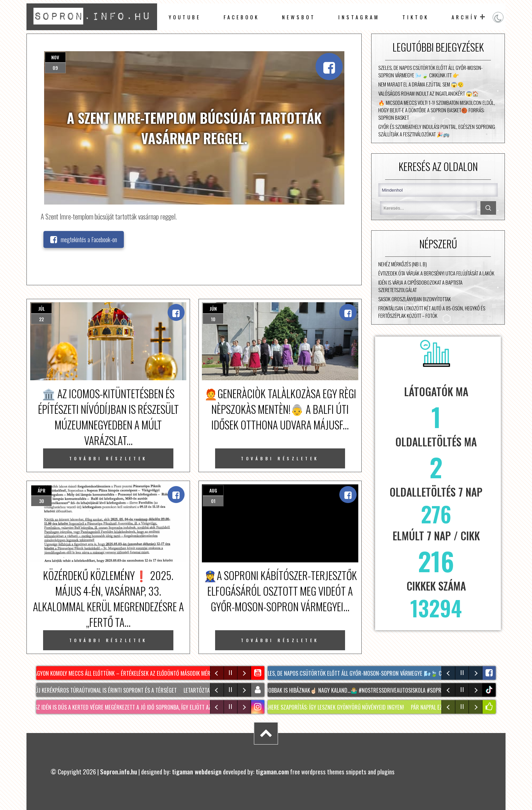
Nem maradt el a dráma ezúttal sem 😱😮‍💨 (421, 84)
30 (42, 501)
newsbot (299, 17)
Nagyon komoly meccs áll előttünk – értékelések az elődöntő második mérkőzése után (136, 673)
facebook (241, 17)
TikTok (416, 17)
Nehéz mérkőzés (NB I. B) (403, 264)
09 (55, 68)
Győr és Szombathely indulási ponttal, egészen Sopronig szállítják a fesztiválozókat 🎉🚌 (437, 130)
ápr (42, 490)
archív (465, 17)
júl (42, 308)
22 (41, 319)
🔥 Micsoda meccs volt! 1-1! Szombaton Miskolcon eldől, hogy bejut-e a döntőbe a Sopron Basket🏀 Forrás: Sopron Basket (437, 110)
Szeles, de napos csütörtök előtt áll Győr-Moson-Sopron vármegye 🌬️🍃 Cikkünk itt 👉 (430, 71)
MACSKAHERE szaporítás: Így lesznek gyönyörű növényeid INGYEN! (331, 707)
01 (213, 501)
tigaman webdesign (197, 772)
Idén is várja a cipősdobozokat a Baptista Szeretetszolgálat (420, 286)
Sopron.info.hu (119, 772)
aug (213, 490)
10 (213, 319)
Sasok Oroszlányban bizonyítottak (415, 299)
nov (55, 57)
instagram (359, 17)
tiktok (490, 690)
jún (213, 308)
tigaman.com (272, 772)
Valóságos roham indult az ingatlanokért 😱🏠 (429, 93)
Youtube (185, 17)
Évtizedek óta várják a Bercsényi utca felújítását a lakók (436, 273)
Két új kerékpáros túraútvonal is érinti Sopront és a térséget (103, 690)
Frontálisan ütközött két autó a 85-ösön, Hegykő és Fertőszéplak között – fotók (432, 312)
